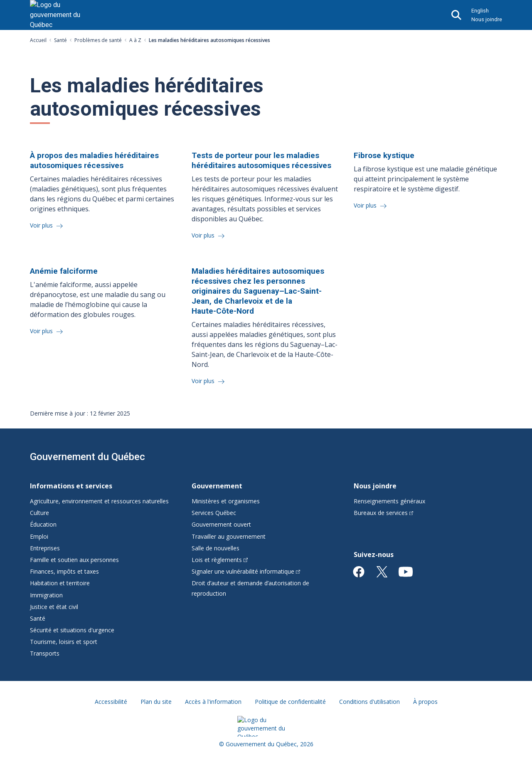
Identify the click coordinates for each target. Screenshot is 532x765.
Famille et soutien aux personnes (74, 560)
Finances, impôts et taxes (64, 571)
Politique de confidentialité (290, 702)
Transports (45, 653)
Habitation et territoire (60, 583)
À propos (425, 702)
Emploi (39, 536)
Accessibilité (111, 702)
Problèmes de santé (98, 40)
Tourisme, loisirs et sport (64, 642)
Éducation (43, 524)
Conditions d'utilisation (369, 702)
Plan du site (156, 702)
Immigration (46, 595)
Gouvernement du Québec (87, 457)
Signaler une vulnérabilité (246, 571)
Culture (39, 513)
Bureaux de (384, 513)
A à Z (135, 40)
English (480, 11)
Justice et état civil (54, 607)
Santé (60, 40)
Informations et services (71, 486)
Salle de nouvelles (216, 548)
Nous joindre (487, 19)
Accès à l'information (213, 702)
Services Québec (214, 513)
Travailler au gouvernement (229, 536)
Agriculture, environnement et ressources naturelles (99, 501)
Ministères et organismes (226, 501)
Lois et (220, 560)
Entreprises (45, 548)
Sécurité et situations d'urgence (72, 630)
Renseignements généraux (389, 501)
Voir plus (42, 225)
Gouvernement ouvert (221, 524)
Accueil (38, 40)
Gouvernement (217, 486)
